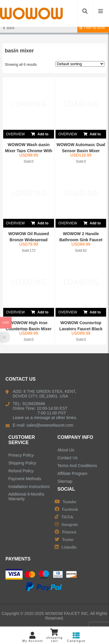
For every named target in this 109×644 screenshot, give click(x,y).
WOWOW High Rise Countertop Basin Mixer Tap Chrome (28, 329)
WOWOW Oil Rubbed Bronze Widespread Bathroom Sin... (28, 240)
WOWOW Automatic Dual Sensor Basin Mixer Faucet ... (81, 151)
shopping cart (54, 636)
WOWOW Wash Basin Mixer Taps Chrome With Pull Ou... (29, 151)
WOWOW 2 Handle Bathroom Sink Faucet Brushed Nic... (81, 240)
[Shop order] (80, 64)
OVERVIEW (15, 134)
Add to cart (40, 134)
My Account (33, 637)
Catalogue (76, 637)
